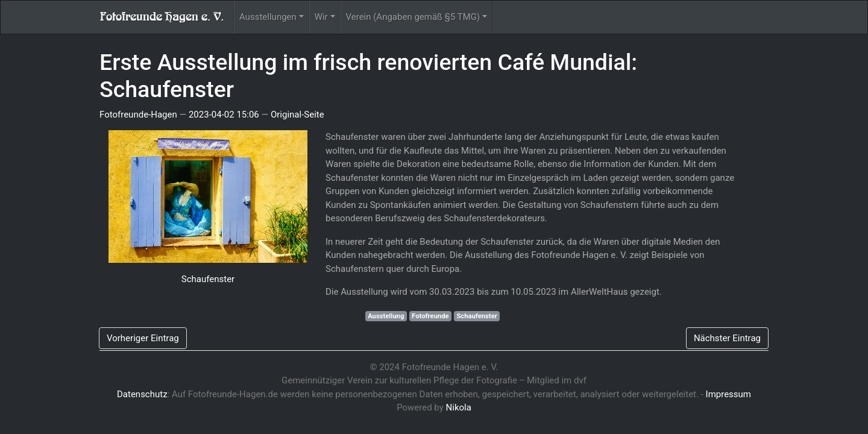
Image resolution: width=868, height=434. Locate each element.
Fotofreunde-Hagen (138, 115)
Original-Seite (297, 115)
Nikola (459, 407)
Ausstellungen (268, 17)
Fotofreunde (430, 316)
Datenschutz (142, 394)
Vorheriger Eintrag (143, 338)
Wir (321, 17)
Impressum (728, 394)
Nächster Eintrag (727, 338)
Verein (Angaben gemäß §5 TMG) (413, 17)
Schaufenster (208, 279)
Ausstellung (386, 316)
